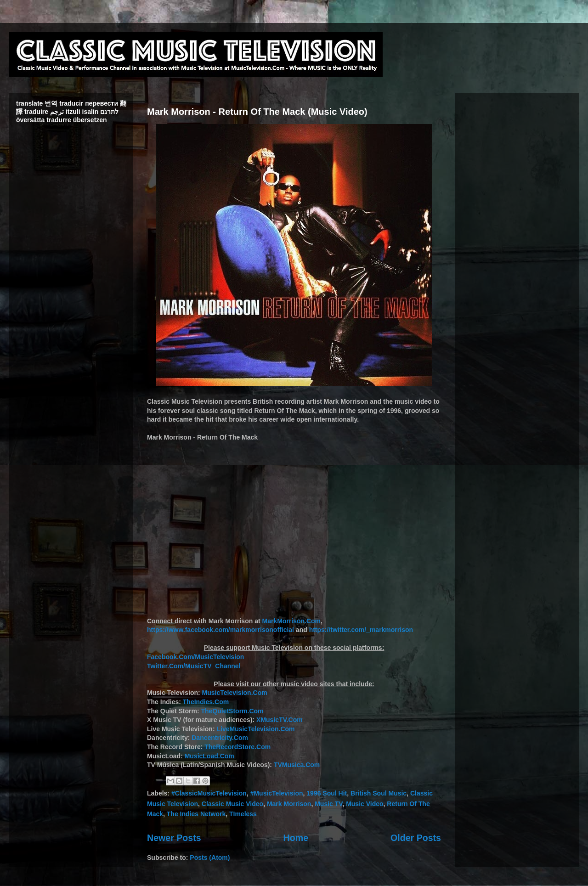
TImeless (243, 814)
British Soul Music (379, 793)
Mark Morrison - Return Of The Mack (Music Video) (257, 112)
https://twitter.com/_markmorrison (361, 630)
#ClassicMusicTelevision (209, 793)
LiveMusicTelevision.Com (255, 729)
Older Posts (416, 838)
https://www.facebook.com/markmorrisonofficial (220, 630)
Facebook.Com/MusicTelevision (195, 657)
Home (296, 838)
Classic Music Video (232, 804)
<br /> (294, 525)
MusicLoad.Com (209, 756)
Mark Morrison (289, 804)
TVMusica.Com (297, 765)
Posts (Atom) (210, 858)
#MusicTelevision (277, 793)
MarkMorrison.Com (291, 621)
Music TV (328, 804)
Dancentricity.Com (220, 738)
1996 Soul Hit (327, 793)
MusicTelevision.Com (235, 693)
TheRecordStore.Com (237, 747)
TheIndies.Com (206, 702)
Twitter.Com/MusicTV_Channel (194, 666)
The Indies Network (196, 814)
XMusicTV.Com (280, 720)
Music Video (365, 804)
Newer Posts (174, 838)
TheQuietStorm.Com (232, 711)
